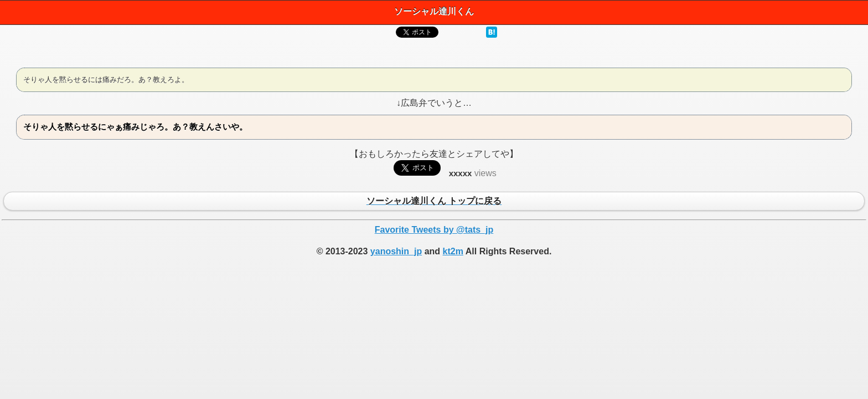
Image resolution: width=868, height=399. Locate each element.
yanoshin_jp (396, 251)
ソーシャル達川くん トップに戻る (434, 202)
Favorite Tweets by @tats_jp (434, 230)
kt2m (453, 251)
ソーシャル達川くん (434, 11)
